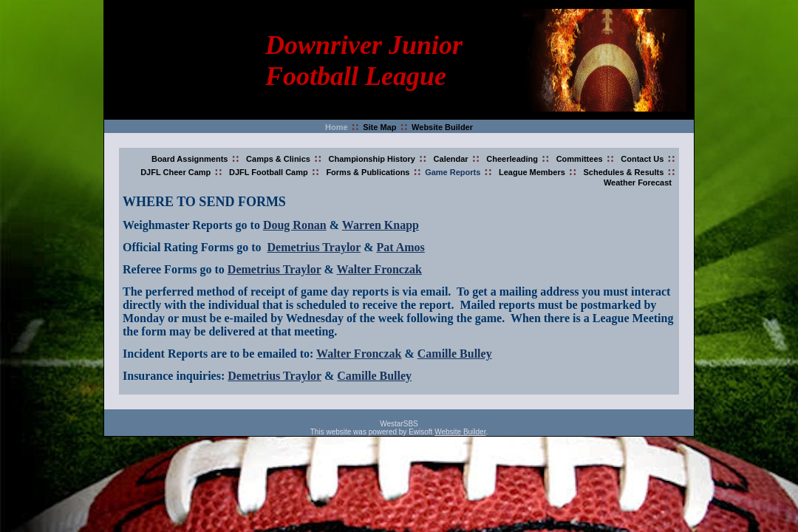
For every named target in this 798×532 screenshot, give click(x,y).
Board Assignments (190, 159)
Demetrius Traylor (314, 247)
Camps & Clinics (278, 159)
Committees (580, 159)
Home (337, 127)
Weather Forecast (638, 183)
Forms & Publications (368, 172)
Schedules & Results (624, 172)
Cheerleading (512, 159)
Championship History (372, 159)
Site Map (379, 127)
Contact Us (642, 159)
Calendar (451, 159)
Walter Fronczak (379, 269)
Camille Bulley (455, 354)
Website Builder (442, 127)
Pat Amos (401, 247)
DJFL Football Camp (269, 172)
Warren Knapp (381, 225)
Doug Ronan (295, 225)
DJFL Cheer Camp (175, 172)
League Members (532, 172)
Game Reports (453, 172)
